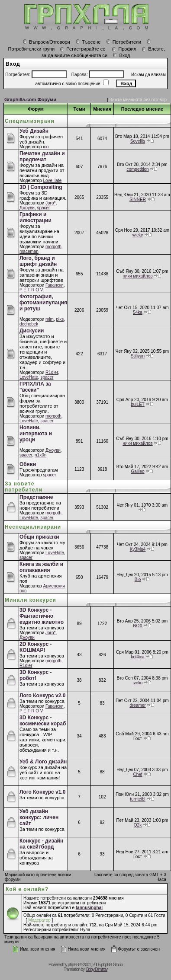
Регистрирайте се (82, 49)
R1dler (52, 372)
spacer (43, 208)
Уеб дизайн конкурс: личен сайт (39, 817)
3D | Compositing (41, 187)
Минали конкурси (31, 600)
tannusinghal (89, 908)
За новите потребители (24, 487)
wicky (138, 235)
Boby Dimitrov (97, 969)
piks (60, 319)
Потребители (124, 42)
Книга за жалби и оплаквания (41, 567)
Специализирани (30, 121)
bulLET (138, 404)
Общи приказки (39, 537)
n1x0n (40, 455)
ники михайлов (137, 276)
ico (46, 147)
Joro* (50, 203)
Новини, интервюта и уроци (36, 434)
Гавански (55, 285)
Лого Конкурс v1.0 (42, 792)
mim (50, 319)
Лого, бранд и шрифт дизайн (38, 261)
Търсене (88, 42)
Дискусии (32, 331)
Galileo (137, 471)
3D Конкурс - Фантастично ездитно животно (42, 616)
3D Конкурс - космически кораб (43, 721)
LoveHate (52, 180)
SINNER (138, 200)
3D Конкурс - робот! (35, 675)
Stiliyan (138, 356)
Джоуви (27, 208)
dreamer (137, 705)
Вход (121, 55)
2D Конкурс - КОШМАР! (35, 647)
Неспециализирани (33, 527)
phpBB (73, 965)
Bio (138, 579)
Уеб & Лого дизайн (43, 762)
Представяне (36, 497)
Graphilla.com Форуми (30, 99)
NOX (138, 626)
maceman (29, 251)
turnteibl (138, 799)
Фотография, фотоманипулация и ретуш (43, 303)
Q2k (138, 825)
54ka (138, 312)
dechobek (29, 324)
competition (137, 169)
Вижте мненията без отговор (138, 100)
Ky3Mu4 (138, 549)
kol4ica (137, 657)
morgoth (53, 247)
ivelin (138, 683)
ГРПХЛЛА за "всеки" (35, 387)
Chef (137, 774)
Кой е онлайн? (27, 889)
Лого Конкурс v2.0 (42, 696)
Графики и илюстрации (35, 217)
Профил (124, 49)
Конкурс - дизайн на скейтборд (41, 844)
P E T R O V (31, 290)
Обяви (28, 464)
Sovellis (138, 141)
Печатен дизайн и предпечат (42, 156)
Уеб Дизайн (34, 131)
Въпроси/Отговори (46, 42)
